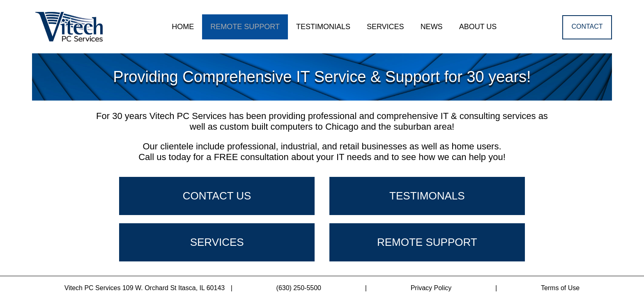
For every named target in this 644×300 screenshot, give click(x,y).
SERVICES (385, 27)
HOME (183, 27)
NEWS (432, 27)
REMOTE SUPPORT (245, 27)
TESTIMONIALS (323, 27)
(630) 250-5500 (299, 288)
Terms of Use (560, 288)
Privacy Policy (431, 288)
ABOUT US (478, 27)
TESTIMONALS (427, 196)
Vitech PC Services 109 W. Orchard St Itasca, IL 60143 (148, 288)
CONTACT (587, 26)
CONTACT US (217, 196)
